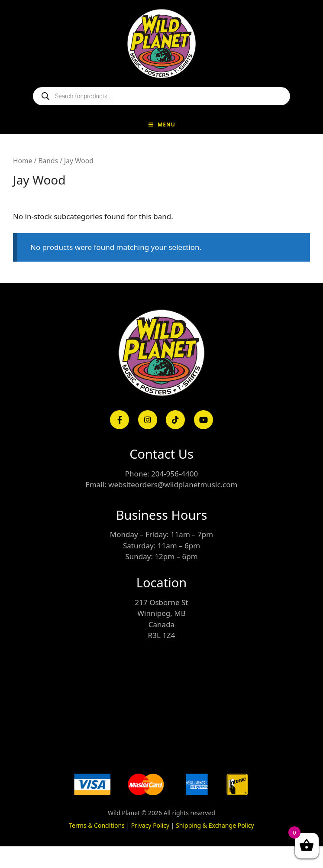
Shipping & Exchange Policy (215, 825)
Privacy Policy (150, 825)
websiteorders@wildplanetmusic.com (173, 484)
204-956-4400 (174, 474)
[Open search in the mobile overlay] (161, 96)
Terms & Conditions (97, 825)
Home (23, 161)
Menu (161, 125)
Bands (48, 161)
